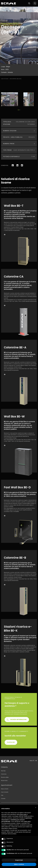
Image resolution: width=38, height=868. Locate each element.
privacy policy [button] (23, 814)
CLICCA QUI (11, 742)
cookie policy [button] (27, 821)
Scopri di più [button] (19, 860)
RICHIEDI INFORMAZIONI (18, 720)
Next (24, 109)
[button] (36, 808)
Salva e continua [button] (19, 864)
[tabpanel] (10, 99)
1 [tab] (18, 110)
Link (19, 230)
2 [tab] (20, 110)
